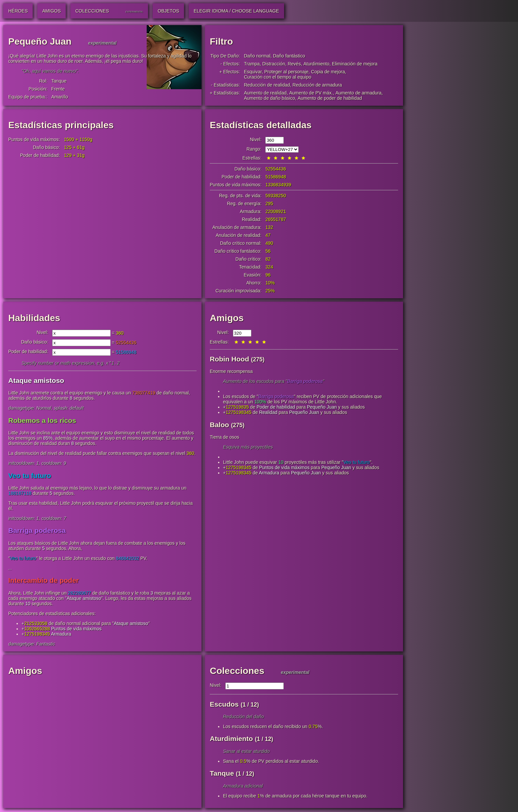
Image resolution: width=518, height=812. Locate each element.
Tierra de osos (224, 437)
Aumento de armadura (359, 93)
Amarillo (60, 97)
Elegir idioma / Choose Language (236, 11)
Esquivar (253, 72)
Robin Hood (229, 359)
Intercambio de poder (44, 581)
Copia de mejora (328, 72)
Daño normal (257, 56)
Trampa (252, 64)
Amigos (227, 318)
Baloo (219, 425)
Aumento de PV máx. (311, 93)
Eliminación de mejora (355, 64)
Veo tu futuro (30, 476)
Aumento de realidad (265, 93)
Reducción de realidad (267, 85)
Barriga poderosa (37, 531)
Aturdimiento (316, 64)
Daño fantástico (289, 56)
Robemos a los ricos (42, 421)
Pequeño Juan (322, 407)
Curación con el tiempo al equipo (277, 77)
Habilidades (34, 318)
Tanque (59, 81)
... (10, 569)
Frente (58, 89)
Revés (294, 64)
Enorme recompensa (231, 371)
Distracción (274, 64)
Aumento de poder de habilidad (330, 98)
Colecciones (237, 671)
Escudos (224, 705)
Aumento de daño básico (269, 98)
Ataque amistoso (36, 381)
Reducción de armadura (317, 85)
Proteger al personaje (286, 72)
